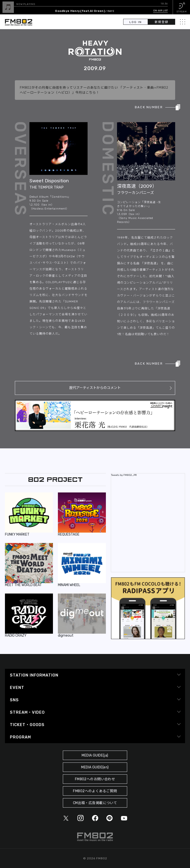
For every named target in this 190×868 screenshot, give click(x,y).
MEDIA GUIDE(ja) (95, 755)
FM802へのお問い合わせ (95, 779)
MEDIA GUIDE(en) (95, 767)
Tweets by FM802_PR (124, 475)
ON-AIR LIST (160, 11)
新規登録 (162, 22)
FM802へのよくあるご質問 (95, 791)
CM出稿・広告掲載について (95, 803)
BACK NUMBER (149, 107)
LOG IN (136, 22)
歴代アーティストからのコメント (95, 388)
